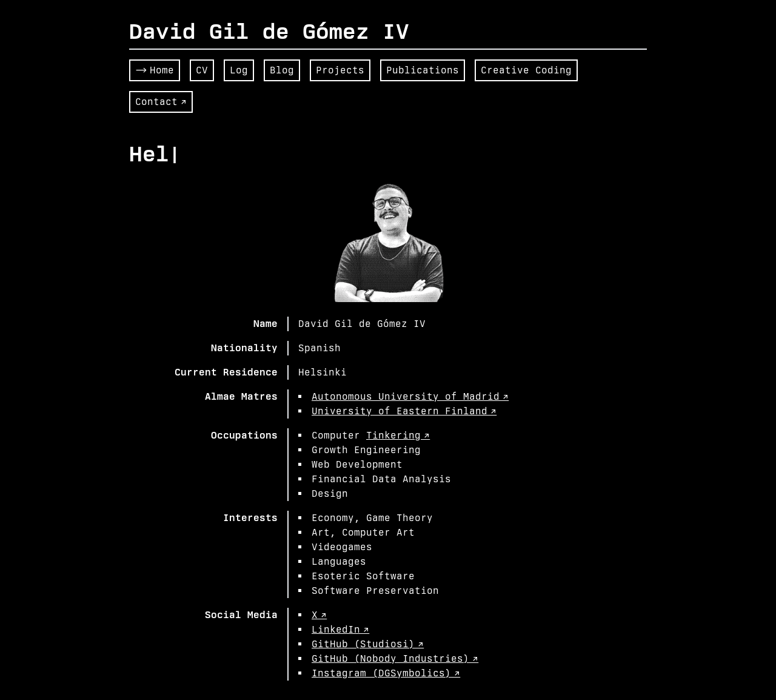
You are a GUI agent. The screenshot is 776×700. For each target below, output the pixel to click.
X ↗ (319, 615)
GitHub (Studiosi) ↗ (368, 644)
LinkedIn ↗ (340, 629)
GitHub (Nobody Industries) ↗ (395, 658)
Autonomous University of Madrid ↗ (410, 396)
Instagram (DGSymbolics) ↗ (386, 673)
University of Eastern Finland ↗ (404, 411)
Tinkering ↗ (398, 435)
